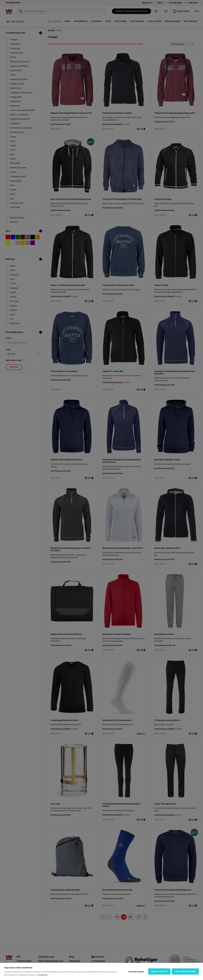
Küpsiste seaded (136, 971)
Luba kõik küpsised (185, 971)
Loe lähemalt (42, 975)
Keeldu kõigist (159, 971)
